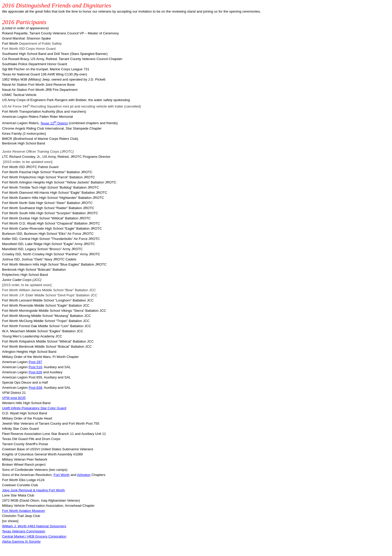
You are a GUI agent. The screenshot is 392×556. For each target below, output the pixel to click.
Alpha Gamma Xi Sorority (21, 542)
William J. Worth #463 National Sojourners (34, 526)
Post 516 (36, 367)
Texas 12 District (54, 123)
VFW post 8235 (14, 398)
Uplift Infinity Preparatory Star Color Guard (34, 408)
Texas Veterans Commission (24, 531)
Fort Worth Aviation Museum (24, 511)
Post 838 (36, 388)
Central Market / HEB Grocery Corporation (34, 536)
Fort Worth (62, 475)
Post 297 (36, 362)
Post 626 (36, 372)
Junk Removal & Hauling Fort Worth (33, 490)
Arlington (84, 475)
